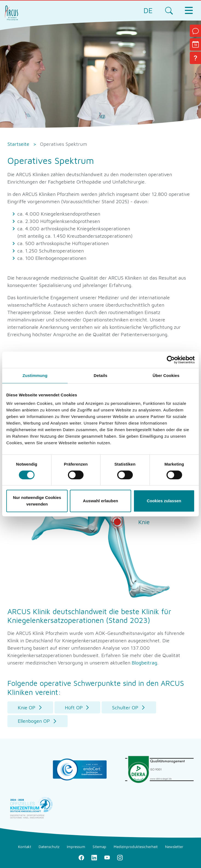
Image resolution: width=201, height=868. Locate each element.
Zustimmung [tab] (35, 375)
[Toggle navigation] (189, 10)
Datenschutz (49, 847)
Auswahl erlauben (100, 501)
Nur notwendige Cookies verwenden (37, 501)
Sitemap (99, 847)
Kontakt (25, 847)
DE (148, 10)
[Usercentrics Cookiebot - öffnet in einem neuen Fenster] (171, 360)
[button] (30, 708)
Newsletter (174, 847)
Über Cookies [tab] (166, 375)
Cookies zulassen (164, 501)
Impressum (76, 847)
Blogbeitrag (144, 663)
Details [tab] (100, 375)
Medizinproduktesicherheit (136, 847)
